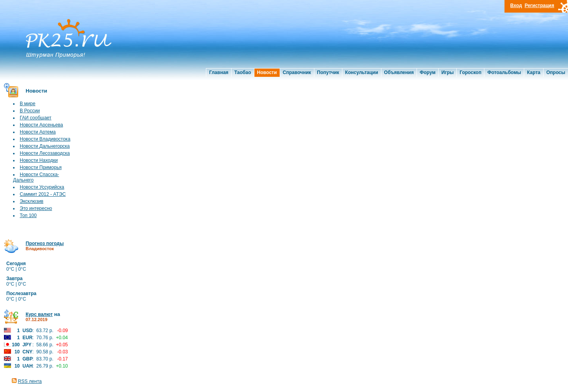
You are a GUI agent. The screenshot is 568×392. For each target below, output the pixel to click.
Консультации (362, 72)
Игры (447, 72)
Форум (428, 72)
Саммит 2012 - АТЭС (43, 194)
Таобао (243, 72)
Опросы (556, 72)
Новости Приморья (41, 167)
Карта (534, 72)
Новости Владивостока (45, 139)
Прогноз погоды (45, 243)
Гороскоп (470, 72)
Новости (267, 72)
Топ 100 (28, 216)
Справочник (297, 72)
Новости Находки (39, 160)
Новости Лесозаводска (45, 153)
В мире (28, 104)
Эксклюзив (32, 201)
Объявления (399, 72)
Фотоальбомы (504, 72)
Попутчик (328, 72)
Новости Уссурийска (42, 187)
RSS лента (30, 381)
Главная (219, 72)
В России (30, 111)
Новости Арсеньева (41, 125)
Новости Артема (38, 132)
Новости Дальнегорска (45, 146)
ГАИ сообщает (35, 118)
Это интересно (36, 208)
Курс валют (39, 314)
